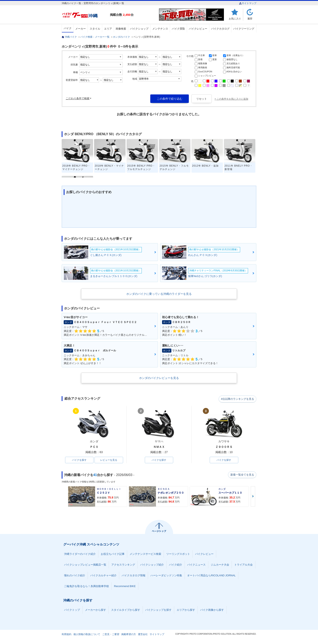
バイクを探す (79, 460)
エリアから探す (186, 610)
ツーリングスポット (178, 554)
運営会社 (143, 635)
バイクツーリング (244, 29)
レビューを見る (109, 460)
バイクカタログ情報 (134, 576)
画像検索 (121, 29)
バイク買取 (178, 29)
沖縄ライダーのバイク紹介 (80, 554)
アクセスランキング (123, 565)
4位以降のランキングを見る (238, 399)
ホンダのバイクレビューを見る (159, 378)
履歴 (250, 19)
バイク (68, 28)
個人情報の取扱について (87, 635)
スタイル (95, 29)
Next (253, 497)
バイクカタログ (220, 29)
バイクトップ (72, 610)
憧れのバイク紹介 (75, 576)
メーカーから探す (96, 610)
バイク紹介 (176, 565)
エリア (108, 29)
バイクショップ (139, 29)
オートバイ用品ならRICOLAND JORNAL (211, 576)
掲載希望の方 (129, 635)
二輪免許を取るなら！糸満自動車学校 (86, 587)
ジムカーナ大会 (220, 565)
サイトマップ (248, 3)
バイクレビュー (198, 29)
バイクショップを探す (158, 610)
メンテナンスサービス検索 (145, 554)
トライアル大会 (243, 565)
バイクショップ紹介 (152, 565)
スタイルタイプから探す (126, 610)
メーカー (81, 29)
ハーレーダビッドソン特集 (166, 576)
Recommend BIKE (125, 587)
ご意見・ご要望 (111, 635)
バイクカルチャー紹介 (103, 576)
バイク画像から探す (212, 610)
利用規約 (67, 635)
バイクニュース (196, 565)
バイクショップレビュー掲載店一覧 (85, 565)
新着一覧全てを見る (242, 475)
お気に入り (235, 19)
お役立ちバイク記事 (113, 554)
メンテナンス (160, 29)
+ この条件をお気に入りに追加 (231, 99)
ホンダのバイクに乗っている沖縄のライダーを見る (159, 294)
